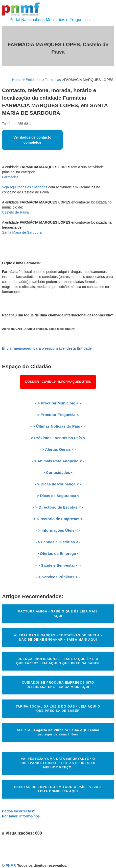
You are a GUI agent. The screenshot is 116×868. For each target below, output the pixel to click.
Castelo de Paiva (15, 212)
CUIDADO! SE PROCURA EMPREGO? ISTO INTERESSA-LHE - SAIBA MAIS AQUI (58, 685)
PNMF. (11, 865)
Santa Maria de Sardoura (22, 232)
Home (17, 80)
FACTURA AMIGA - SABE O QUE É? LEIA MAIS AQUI (58, 614)
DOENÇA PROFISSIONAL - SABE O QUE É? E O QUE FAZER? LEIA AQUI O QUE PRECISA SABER (58, 661)
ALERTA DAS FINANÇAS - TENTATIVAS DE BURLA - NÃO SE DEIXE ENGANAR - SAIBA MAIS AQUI (58, 637)
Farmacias (53, 80)
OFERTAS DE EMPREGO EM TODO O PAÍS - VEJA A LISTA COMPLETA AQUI (58, 789)
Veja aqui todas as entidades (25, 187)
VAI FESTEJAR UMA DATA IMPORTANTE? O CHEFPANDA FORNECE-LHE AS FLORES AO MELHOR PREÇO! (58, 763)
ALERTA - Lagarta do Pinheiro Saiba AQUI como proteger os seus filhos (58, 732)
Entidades (33, 80)
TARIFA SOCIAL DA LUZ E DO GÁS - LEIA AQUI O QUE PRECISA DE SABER (58, 709)
